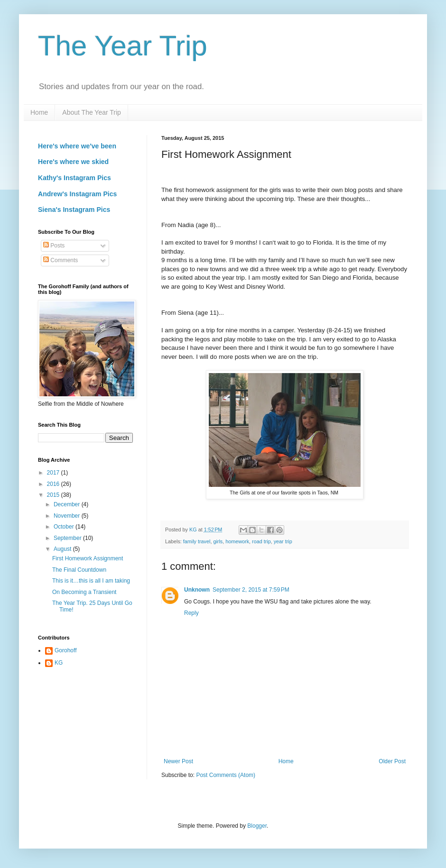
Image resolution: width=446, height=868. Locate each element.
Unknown (197, 590)
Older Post (392, 761)
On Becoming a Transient (84, 592)
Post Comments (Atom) (226, 775)
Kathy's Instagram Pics (74, 178)
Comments (60, 260)
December (68, 504)
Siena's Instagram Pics (74, 210)
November (68, 516)
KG (59, 663)
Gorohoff (65, 650)
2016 (54, 484)
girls (218, 541)
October (65, 527)
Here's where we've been (77, 146)
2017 (54, 473)
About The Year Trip (92, 112)
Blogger (257, 826)
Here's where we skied (73, 162)
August (63, 549)
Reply (191, 613)
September (68, 538)
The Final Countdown (79, 570)
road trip (261, 541)
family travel (197, 541)
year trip (283, 541)
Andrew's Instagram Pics (77, 194)
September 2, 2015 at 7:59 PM (251, 590)
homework (237, 541)
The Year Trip (123, 46)
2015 (54, 495)
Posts (54, 246)
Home (39, 112)
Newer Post (178, 761)
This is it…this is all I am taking (91, 581)
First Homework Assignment (88, 558)
